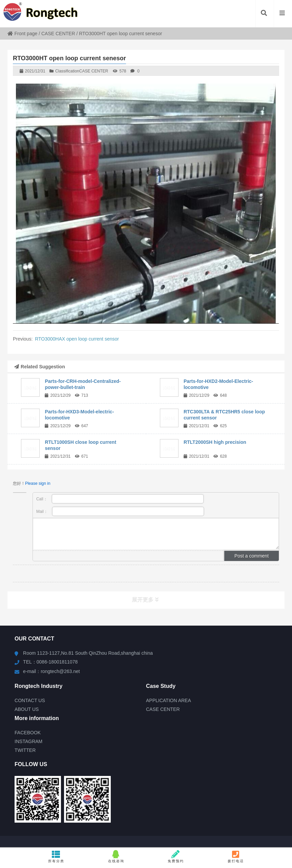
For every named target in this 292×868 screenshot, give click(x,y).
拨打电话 (236, 856)
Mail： (120, 511)
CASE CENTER (58, 34)
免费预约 (176, 856)
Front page (23, 34)
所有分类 (56, 856)
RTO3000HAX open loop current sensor (77, 339)
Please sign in (38, 483)
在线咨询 (116, 856)
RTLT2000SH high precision (215, 442)
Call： (120, 499)
